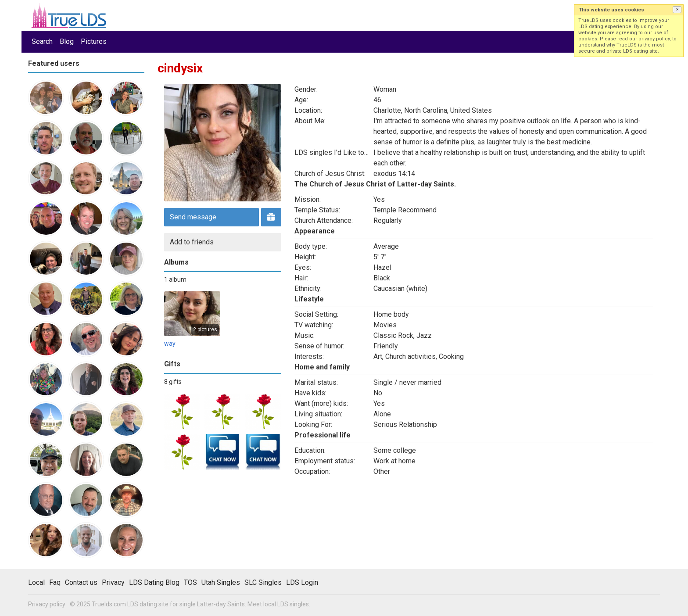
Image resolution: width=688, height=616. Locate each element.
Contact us (81, 582)
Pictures (94, 41)
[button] (677, 10)
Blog (67, 41)
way (170, 344)
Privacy (113, 582)
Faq (55, 582)
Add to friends (192, 242)
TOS (190, 582)
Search (42, 41)
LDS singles (293, 604)
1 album (175, 279)
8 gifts (173, 382)
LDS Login (302, 582)
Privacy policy (47, 604)
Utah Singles (221, 582)
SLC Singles (263, 582)
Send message (193, 217)
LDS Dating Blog (154, 582)
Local (36, 582)
